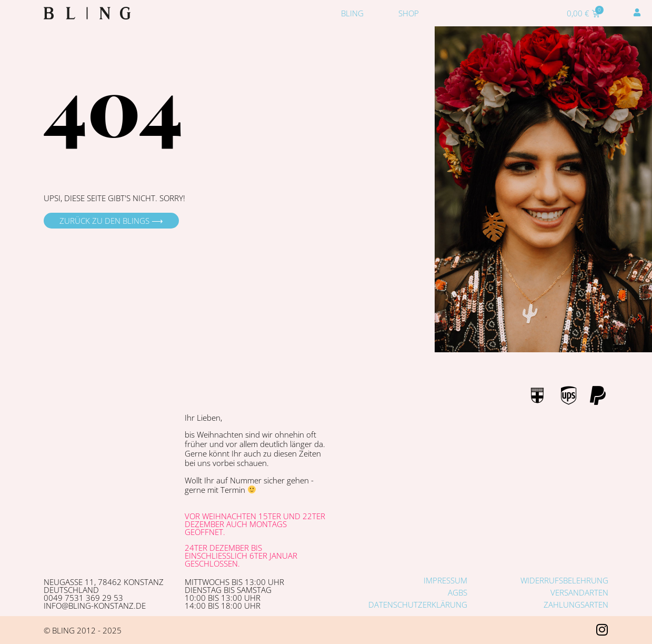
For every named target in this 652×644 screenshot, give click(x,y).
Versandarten (579, 592)
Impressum (445, 580)
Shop (409, 13)
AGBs (458, 592)
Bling (352, 13)
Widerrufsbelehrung (564, 580)
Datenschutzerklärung (418, 605)
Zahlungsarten (576, 605)
